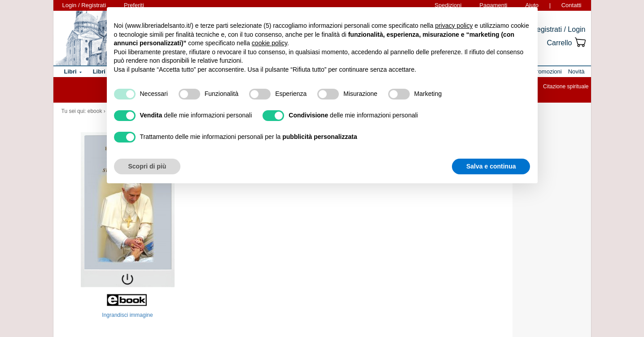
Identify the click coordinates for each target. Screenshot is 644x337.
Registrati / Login (558, 29)
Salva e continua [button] (491, 166)
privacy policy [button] (454, 26)
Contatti (572, 5)
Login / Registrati (84, 5)
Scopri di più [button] (147, 166)
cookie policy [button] (269, 43)
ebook (95, 111)
